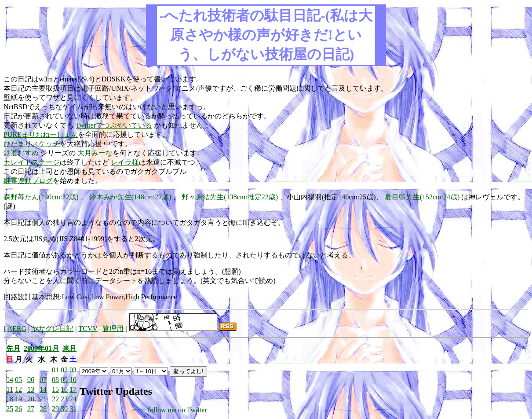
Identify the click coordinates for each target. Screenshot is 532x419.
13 (31, 389)
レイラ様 (125, 162)
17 (73, 389)
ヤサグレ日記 (52, 329)
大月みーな (95, 153)
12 (18, 389)
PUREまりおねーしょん (41, 134)
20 (31, 399)
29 (55, 409)
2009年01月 (41, 348)
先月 (13, 348)
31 (73, 409)
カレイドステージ (32, 162)
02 (64, 370)
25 (10, 409)
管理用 (113, 329)
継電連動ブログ (28, 181)
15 (55, 389)
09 (64, 380)
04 (10, 380)
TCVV (88, 329)
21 (43, 399)
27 (31, 409)
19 (18, 399)
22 (55, 399)
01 (55, 370)
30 (64, 409)
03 (73, 370)
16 (64, 389)
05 (18, 380)
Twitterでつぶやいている (114, 125)
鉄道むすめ (21, 153)
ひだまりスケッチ (32, 144)
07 (43, 380)
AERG (17, 329)
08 (55, 380)
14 (43, 389)
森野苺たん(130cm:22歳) (41, 197)
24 (73, 399)
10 (73, 380)
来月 (69, 348)
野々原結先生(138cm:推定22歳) (230, 197)
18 (10, 399)
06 (31, 380)
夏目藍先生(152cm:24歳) (422, 197)
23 (64, 399)
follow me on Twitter (177, 410)
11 (10, 389)
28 (43, 409)
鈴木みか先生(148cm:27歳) (130, 197)
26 (18, 409)
